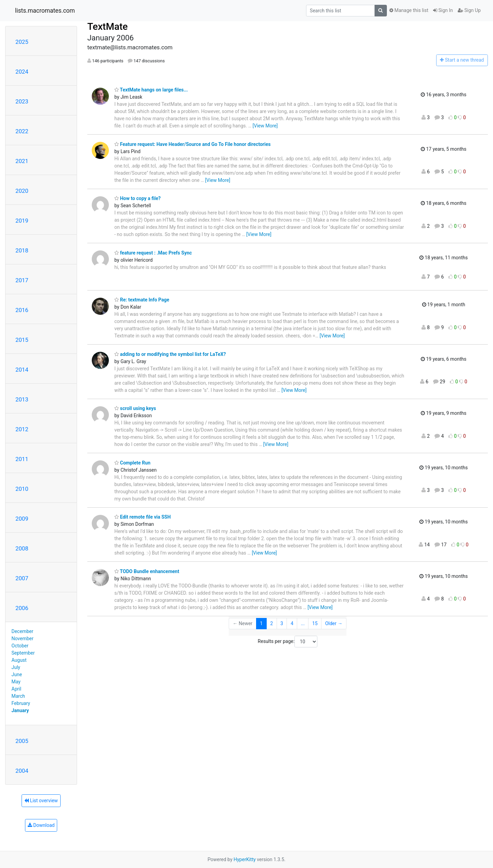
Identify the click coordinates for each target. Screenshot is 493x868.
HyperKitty (245, 859)
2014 (22, 370)
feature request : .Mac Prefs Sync (153, 253)
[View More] (265, 126)
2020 (22, 191)
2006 (22, 608)
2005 (22, 741)
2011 (22, 459)
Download (41, 825)
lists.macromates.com (45, 11)
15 (315, 623)
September (23, 653)
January (20, 710)
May (16, 682)
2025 (22, 42)
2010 (22, 489)
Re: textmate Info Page (142, 300)
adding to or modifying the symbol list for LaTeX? (170, 354)
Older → (334, 623)
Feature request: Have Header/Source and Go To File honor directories (192, 144)
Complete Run (132, 463)
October (20, 646)
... (303, 623)
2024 (22, 72)
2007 (22, 578)
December (23, 631)
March (18, 696)
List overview (41, 801)
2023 (22, 101)
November (23, 638)
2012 (22, 429)
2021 (22, 161)
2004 (22, 771)
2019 (22, 221)
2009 (22, 519)
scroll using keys (135, 408)
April (17, 689)
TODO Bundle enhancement (147, 571)
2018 (22, 250)
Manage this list (409, 10)
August (19, 660)
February (21, 703)
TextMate (108, 27)
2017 (22, 280)
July (16, 667)
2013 (22, 399)
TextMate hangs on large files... (151, 90)
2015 (22, 340)
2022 (22, 131)
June (17, 674)
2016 (22, 310)
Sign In (443, 10)
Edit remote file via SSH (143, 517)
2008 (22, 548)
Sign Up (469, 10)
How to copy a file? (137, 198)
